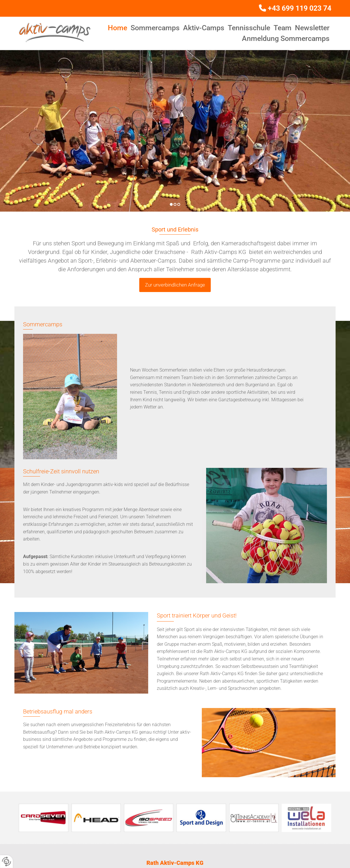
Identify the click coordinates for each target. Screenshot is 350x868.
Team (283, 28)
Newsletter (312, 28)
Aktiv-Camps (204, 28)
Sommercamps (155, 28)
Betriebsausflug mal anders (58, 711)
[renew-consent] (6, 862)
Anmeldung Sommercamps (286, 38)
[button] (175, 285)
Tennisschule (249, 28)
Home (117, 28)
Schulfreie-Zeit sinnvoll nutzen (61, 471)
